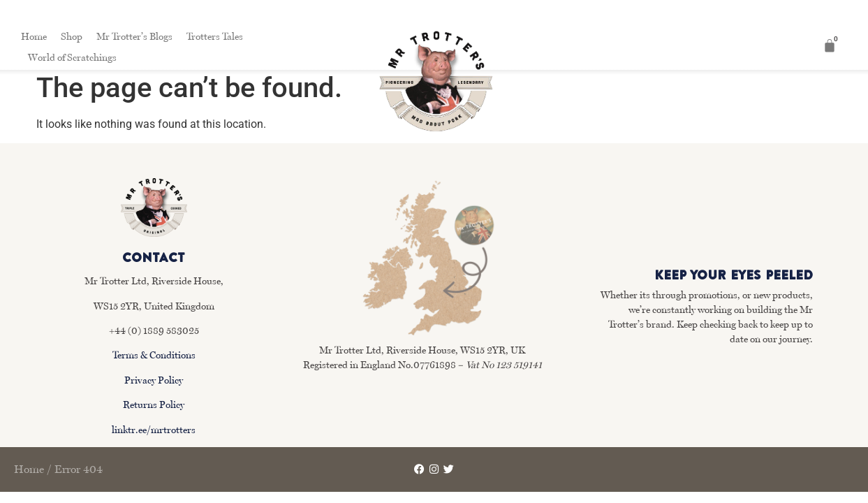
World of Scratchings (72, 57)
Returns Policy (154, 404)
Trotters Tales (215, 36)
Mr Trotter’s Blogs (134, 36)
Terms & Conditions (154, 355)
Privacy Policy (154, 380)
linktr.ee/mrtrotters (154, 430)
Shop (72, 36)
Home (34, 36)
